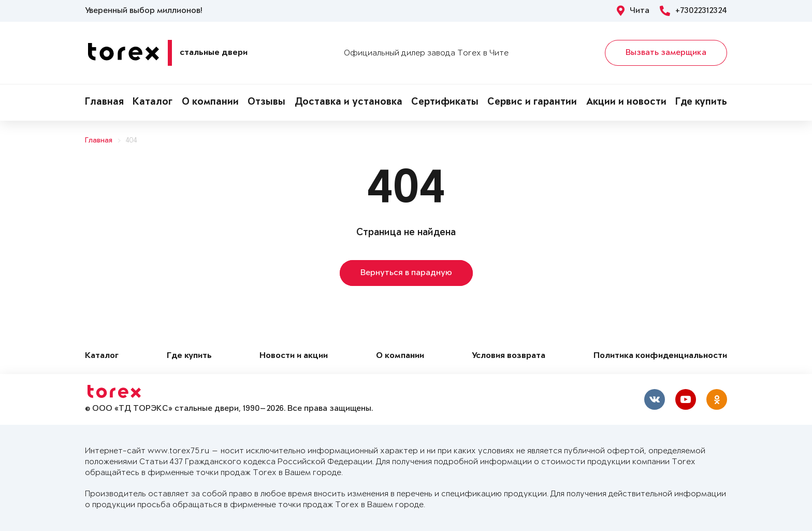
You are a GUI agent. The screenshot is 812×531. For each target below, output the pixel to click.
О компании (210, 103)
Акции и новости (626, 103)
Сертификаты (445, 103)
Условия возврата (509, 356)
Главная (104, 103)
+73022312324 (693, 11)
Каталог (153, 103)
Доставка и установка (349, 103)
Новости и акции (294, 356)
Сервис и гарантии (532, 103)
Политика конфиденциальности (660, 356)
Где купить (701, 103)
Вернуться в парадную (406, 273)
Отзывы (266, 103)
